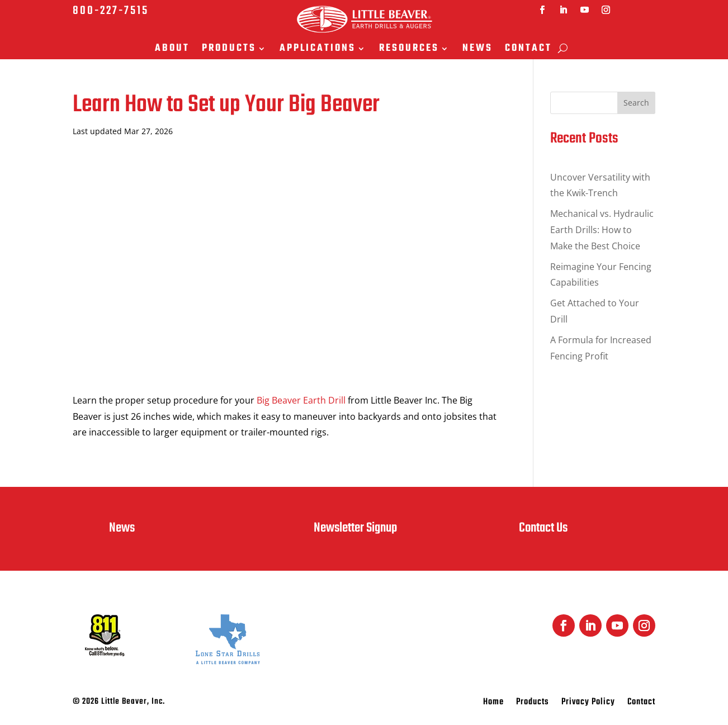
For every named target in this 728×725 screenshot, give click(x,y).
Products (229, 49)
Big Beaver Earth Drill (301, 400)
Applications (318, 49)
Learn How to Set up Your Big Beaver (226, 105)
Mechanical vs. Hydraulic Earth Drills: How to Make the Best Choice (602, 230)
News (478, 49)
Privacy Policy (588, 704)
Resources (409, 49)
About (172, 49)
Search (636, 103)
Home (493, 704)
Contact (528, 49)
